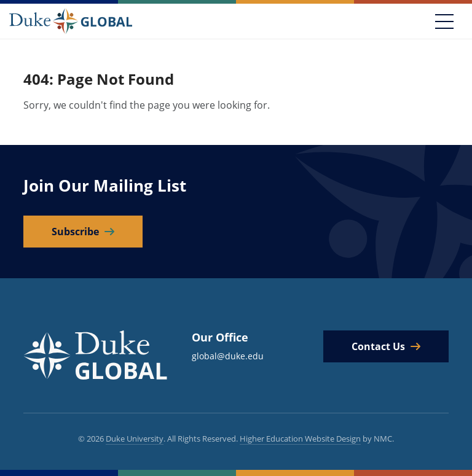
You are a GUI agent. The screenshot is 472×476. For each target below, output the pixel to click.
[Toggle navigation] (444, 21)
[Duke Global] (71, 21)
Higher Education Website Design (300, 439)
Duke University (135, 439)
